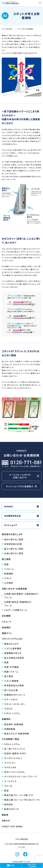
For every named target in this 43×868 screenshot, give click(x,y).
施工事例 (6, 559)
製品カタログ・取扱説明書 (15, 734)
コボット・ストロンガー (14, 704)
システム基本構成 (11, 648)
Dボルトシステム (11, 744)
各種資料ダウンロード (13, 695)
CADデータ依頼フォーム (15, 610)
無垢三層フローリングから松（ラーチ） (21, 800)
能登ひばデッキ (10, 809)
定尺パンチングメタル (13, 772)
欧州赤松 (7, 804)
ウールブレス (9, 781)
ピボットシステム (11, 713)
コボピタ (7, 709)
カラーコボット (10, 699)
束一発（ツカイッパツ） (14, 749)
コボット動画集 (10, 681)
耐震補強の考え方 (12, 653)
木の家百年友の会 (21, 516)
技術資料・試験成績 (12, 724)
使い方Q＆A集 (10, 690)
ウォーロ (7, 786)
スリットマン (9, 763)
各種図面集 (8, 729)
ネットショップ (21, 525)
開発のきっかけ (10, 644)
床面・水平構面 (10, 667)
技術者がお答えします (12, 534)
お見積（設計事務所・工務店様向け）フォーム (20, 596)
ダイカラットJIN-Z (12, 758)
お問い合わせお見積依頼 (32, 865)
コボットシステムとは (12, 639)
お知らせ (6, 820)
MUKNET (21, 506)
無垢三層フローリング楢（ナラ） (18, 795)
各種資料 (6, 719)
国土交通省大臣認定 (13, 658)
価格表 (5, 815)
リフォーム (8, 569)
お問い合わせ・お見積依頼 (14, 589)
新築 (5, 564)
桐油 (5, 790)
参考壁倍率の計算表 (13, 685)
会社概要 (6, 616)
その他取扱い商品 (10, 739)
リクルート (7, 622)
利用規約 (6, 627)
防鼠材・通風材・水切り (14, 753)
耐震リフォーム (10, 672)
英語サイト (7, 633)
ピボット (7, 578)
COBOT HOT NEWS (12, 826)
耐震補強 (7, 574)
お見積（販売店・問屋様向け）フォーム (17, 604)
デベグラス (19, 777)
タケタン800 (9, 767)
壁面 (5, 662)
